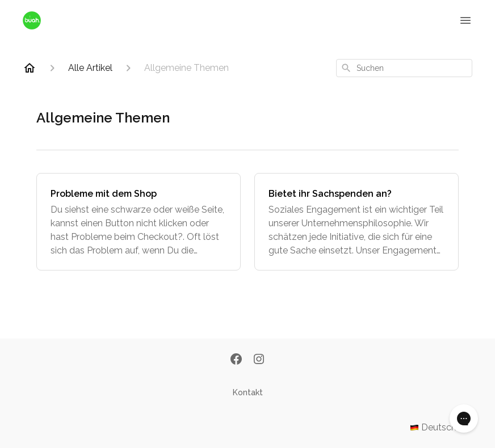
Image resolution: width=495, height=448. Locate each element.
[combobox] (404, 68)
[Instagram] (259, 360)
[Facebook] (236, 360)
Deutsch (441, 428)
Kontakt (248, 392)
